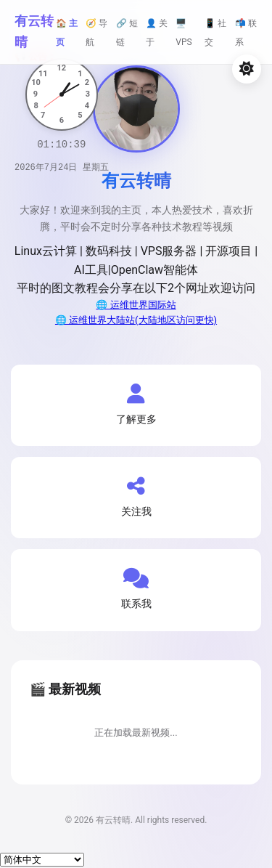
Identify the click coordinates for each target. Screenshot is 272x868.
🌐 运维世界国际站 (136, 305)
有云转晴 (34, 31)
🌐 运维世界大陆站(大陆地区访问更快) (136, 320)
